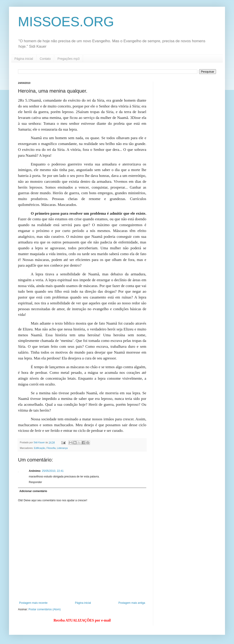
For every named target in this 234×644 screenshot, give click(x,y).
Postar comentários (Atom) (45, 609)
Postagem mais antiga (132, 603)
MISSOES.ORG (66, 22)
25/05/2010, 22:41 (53, 471)
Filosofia (51, 448)
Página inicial (24, 59)
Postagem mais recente (33, 603)
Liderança (62, 448)
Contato (45, 59)
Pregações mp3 (69, 59)
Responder (35, 482)
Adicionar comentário (33, 491)
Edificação (40, 448)
